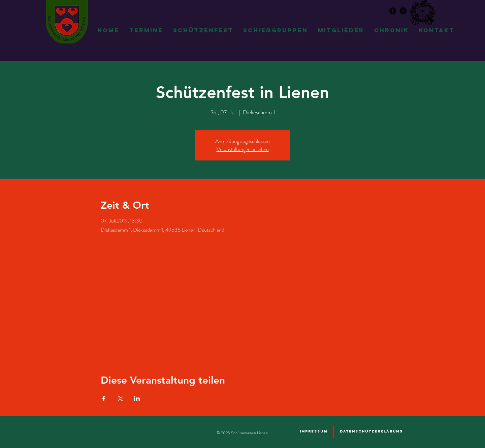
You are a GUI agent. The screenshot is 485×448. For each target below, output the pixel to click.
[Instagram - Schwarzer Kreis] (403, 11)
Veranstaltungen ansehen (243, 149)
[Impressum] (313, 431)
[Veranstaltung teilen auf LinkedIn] (137, 398)
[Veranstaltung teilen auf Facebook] (104, 398)
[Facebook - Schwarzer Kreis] (393, 11)
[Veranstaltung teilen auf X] (120, 398)
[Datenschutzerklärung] (371, 431)
